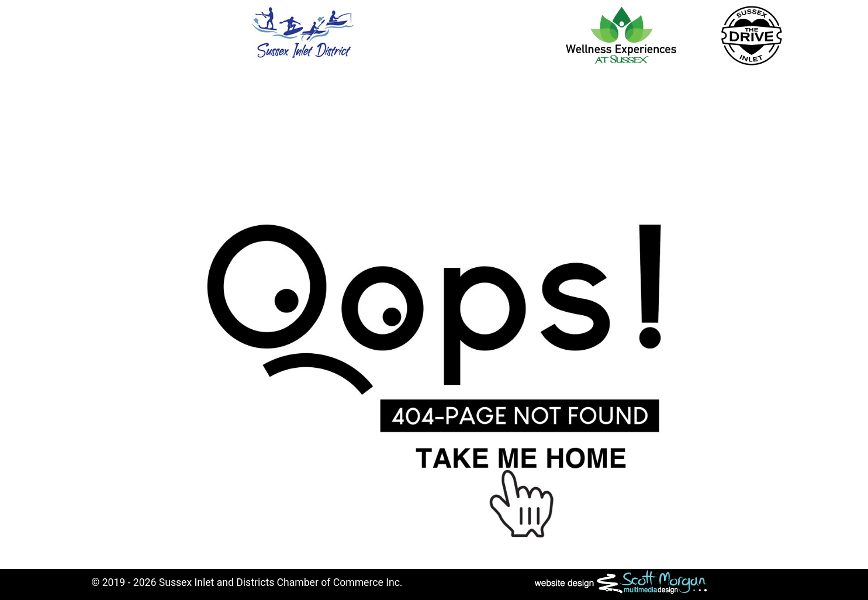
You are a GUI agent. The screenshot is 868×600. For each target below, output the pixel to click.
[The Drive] (752, 35)
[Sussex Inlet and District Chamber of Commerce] (303, 32)
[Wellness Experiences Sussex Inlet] (621, 35)
